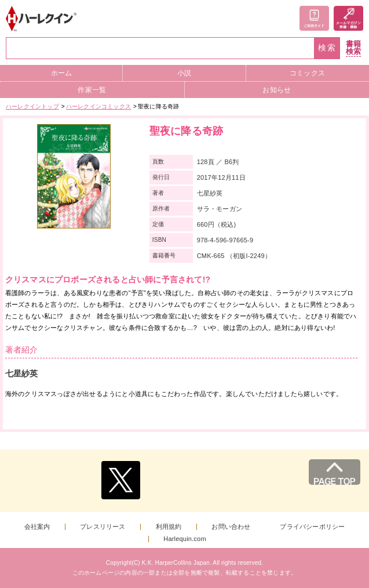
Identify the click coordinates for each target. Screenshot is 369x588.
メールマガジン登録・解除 (348, 18)
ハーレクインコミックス (98, 106)
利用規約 (169, 527)
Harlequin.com (185, 539)
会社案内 (37, 527)
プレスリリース (103, 527)
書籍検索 (353, 48)
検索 (327, 48)
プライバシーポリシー (312, 527)
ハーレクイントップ (32, 106)
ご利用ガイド (314, 18)
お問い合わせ (231, 527)
